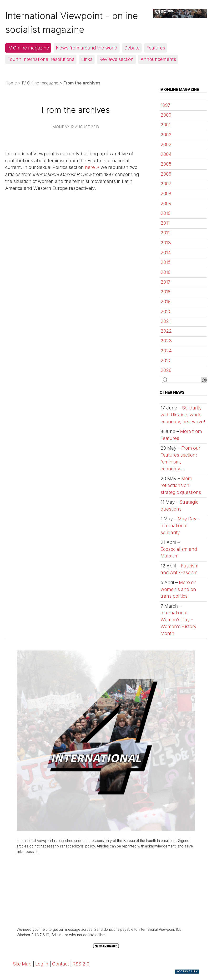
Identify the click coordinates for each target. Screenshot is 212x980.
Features (156, 48)
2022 (166, 331)
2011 (165, 223)
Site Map (22, 964)
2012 (166, 233)
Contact (61, 964)
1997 (165, 105)
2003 (166, 144)
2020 (166, 311)
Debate (132, 48)
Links (87, 59)
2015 (166, 262)
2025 (166, 360)
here (90, 167)
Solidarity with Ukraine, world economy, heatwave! (183, 415)
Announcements (158, 59)
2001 (166, 125)
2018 (166, 292)
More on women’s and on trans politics (179, 589)
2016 (166, 272)
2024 (166, 351)
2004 (166, 154)
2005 (166, 164)
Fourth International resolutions (41, 59)
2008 (166, 193)
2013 (166, 243)
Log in (42, 964)
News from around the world (87, 48)
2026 (166, 370)
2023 (166, 341)
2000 (166, 115)
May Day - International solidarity (180, 526)
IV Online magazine (28, 48)
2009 (166, 203)
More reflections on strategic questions (181, 485)
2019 (166, 301)
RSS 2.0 (81, 964)
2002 (166, 135)
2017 (166, 282)
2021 (166, 321)
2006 (166, 174)
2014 (166, 252)
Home (11, 83)
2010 (166, 213)
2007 (166, 184)
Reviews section (116, 59)
